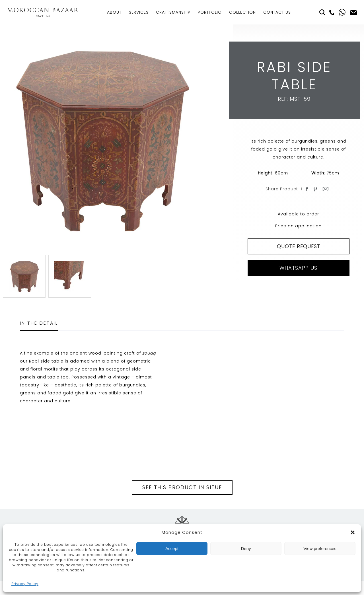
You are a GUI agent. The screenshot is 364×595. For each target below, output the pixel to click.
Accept (172, 548)
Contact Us (277, 12)
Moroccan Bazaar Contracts (43, 12)
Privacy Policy (25, 584)
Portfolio (210, 12)
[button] (353, 532)
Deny (246, 548)
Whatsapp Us (298, 268)
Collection (242, 12)
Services (139, 12)
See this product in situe (182, 487)
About (114, 12)
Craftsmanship (173, 12)
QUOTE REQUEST (299, 246)
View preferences (320, 548)
